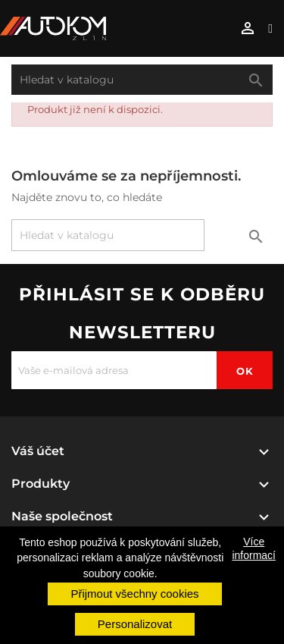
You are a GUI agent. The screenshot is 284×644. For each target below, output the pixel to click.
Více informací (254, 548)
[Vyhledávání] (142, 80)
